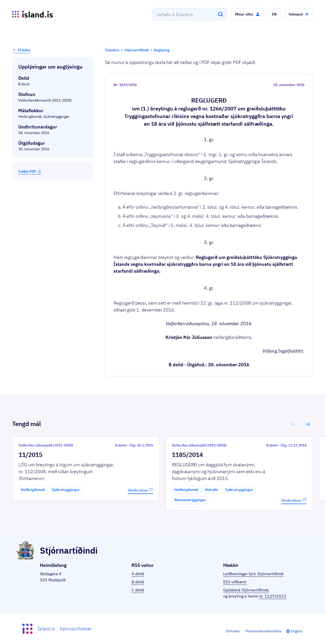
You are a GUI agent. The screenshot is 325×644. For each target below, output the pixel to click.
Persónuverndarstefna (263, 631)
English (297, 631)
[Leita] (221, 14)
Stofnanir (233, 631)
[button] (247, 14)
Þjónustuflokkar (76, 629)
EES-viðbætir (235, 582)
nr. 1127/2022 (273, 596)
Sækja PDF (30, 171)
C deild (138, 590)
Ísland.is (46, 629)
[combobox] (190, 14)
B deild (138, 582)
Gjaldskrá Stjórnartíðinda (246, 590)
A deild (138, 574)
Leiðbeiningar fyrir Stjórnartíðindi (253, 574)
